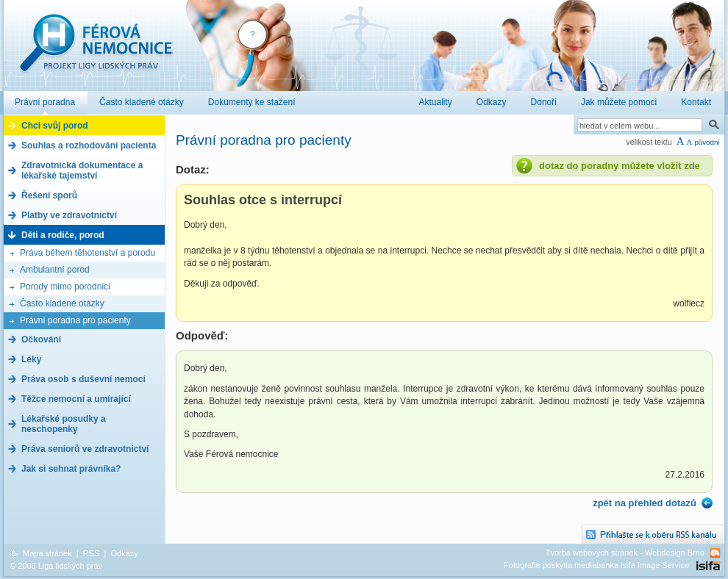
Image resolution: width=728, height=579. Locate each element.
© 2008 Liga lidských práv (56, 566)
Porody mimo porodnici (65, 287)
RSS (92, 553)
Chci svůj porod (55, 126)
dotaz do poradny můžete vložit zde (620, 166)
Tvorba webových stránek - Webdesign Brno (625, 553)
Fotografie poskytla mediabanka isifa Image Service (596, 565)
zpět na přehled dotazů (645, 503)
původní (707, 142)
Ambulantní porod (55, 270)
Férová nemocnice (96, 50)
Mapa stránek (47, 553)
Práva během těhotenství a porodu (88, 253)
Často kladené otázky (62, 303)
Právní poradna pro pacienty (75, 320)
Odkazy (124, 553)
